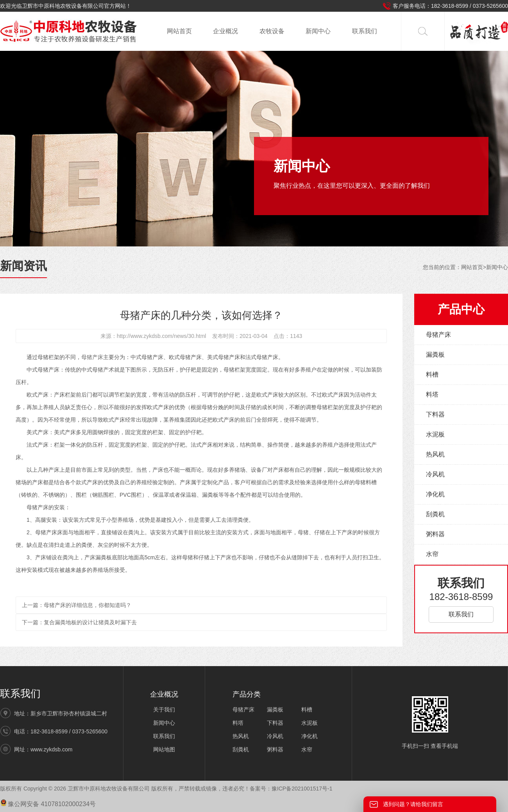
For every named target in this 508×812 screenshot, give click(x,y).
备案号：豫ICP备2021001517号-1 (291, 789)
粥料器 (435, 534)
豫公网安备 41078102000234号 (48, 804)
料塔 (432, 394)
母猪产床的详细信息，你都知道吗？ (88, 605)
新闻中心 (318, 31)
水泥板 (435, 434)
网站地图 (164, 749)
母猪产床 (92, 357)
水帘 (432, 554)
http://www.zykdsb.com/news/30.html (162, 336)
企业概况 (225, 31)
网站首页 (179, 31)
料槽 (432, 375)
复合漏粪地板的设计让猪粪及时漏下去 (90, 622)
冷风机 (435, 474)
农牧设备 (272, 31)
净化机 (435, 494)
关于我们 (164, 710)
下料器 (435, 414)
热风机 (435, 454)
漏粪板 (435, 355)
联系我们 (365, 31)
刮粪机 (435, 514)
